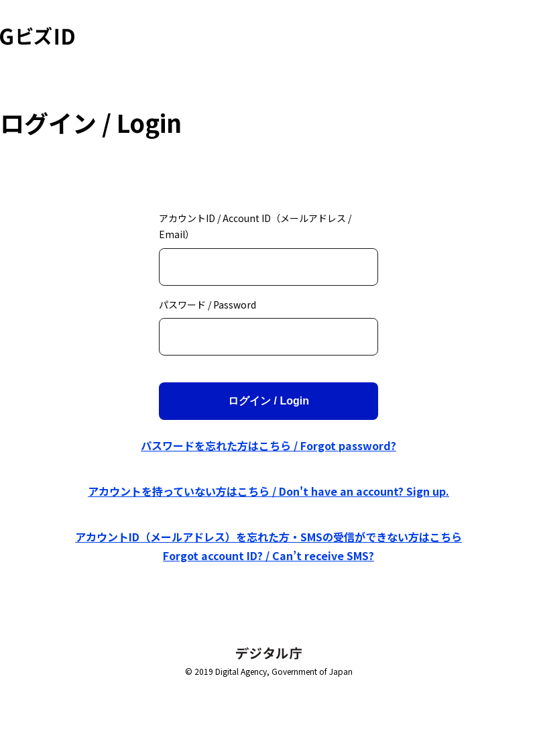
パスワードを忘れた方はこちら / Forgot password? (268, 445)
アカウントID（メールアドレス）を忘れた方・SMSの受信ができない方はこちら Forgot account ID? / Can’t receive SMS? (268, 546)
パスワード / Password (207, 305)
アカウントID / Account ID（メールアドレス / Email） (255, 226)
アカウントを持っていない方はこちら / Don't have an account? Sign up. (268, 491)
